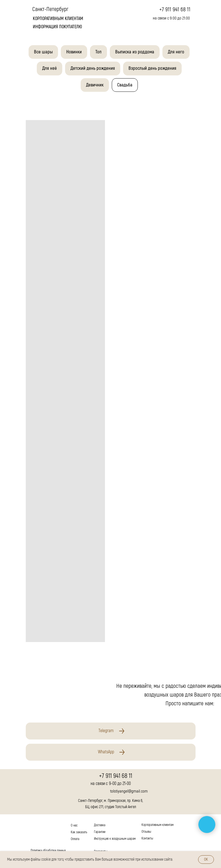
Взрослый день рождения (152, 68)
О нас (74, 825)
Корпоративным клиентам (157, 825)
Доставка (100, 825)
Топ (98, 52)
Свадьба (125, 85)
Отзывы (146, 832)
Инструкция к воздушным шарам (115, 839)
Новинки (74, 52)
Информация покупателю (57, 27)
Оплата (75, 839)
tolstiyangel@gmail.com (129, 791)
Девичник (95, 85)
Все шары (43, 52)
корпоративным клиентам (58, 19)
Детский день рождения (93, 68)
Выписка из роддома (135, 52)
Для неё (50, 68)
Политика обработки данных (48, 851)
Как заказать (79, 832)
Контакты (147, 838)
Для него (176, 52)
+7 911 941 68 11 (175, 9)
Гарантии (100, 832)
